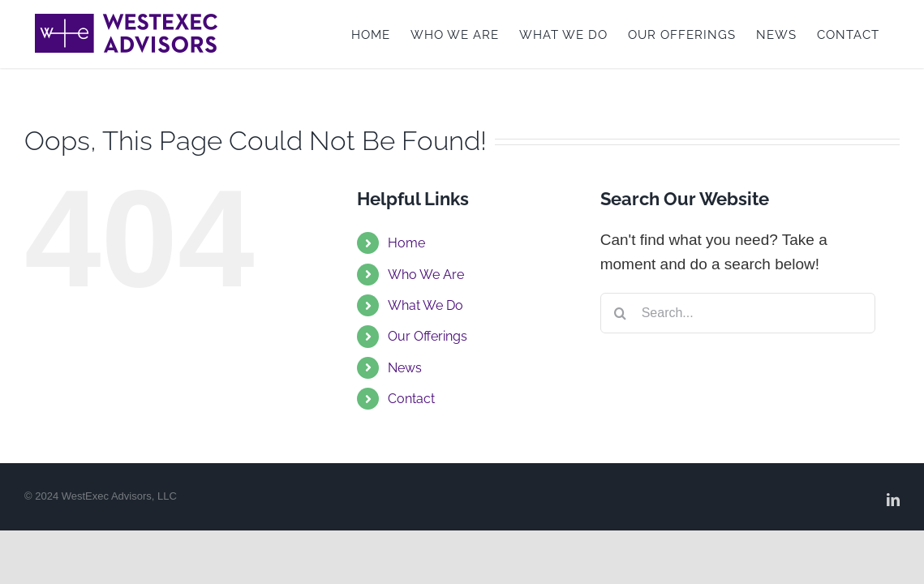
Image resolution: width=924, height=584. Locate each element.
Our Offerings (428, 336)
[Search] (621, 313)
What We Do (425, 305)
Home (406, 243)
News (405, 368)
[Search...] (738, 313)
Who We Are (426, 275)
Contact (411, 399)
